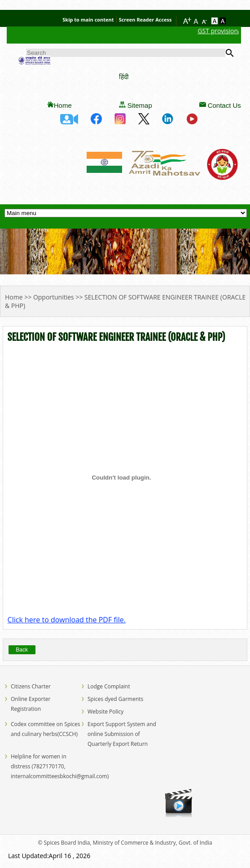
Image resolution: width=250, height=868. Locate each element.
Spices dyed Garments (115, 699)
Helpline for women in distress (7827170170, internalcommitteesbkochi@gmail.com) (60, 766)
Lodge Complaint (109, 686)
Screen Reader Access (145, 20)
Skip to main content (88, 20)
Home (63, 105)
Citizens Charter (31, 686)
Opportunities (54, 297)
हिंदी (124, 77)
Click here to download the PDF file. (67, 620)
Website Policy (105, 712)
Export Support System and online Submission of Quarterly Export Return (122, 734)
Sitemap (140, 105)
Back (22, 650)
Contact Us (224, 105)
